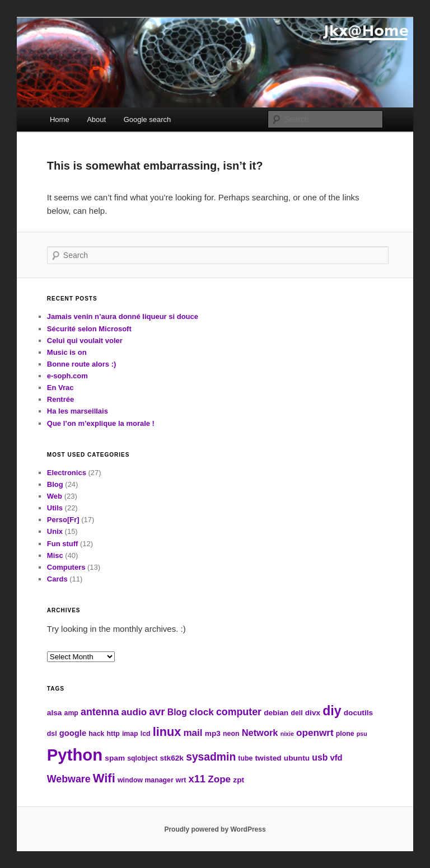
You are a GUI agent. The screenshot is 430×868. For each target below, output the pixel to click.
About (96, 119)
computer (239, 712)
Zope (219, 779)
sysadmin (211, 757)
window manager (146, 780)
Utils (55, 508)
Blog (55, 484)
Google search (148, 119)
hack (96, 734)
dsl (52, 734)
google (73, 733)
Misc (55, 555)
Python (75, 755)
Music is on (67, 352)
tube (245, 758)
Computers (66, 567)
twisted (268, 758)
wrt (181, 780)
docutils (358, 713)
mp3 (213, 733)
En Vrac (60, 388)
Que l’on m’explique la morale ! (101, 423)
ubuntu (297, 758)
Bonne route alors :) (82, 364)
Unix (55, 531)
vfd (336, 758)
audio (134, 712)
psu (362, 734)
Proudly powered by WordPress (215, 829)
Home (60, 119)
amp (71, 713)
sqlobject (142, 758)
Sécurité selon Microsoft (89, 329)
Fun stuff (63, 544)
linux (167, 732)
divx (313, 713)
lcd (146, 734)
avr (157, 712)
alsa (55, 713)
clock (202, 712)
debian (276, 713)
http (113, 734)
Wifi (104, 778)
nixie (287, 734)
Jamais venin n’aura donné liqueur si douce (123, 316)
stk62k (172, 758)
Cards (57, 579)
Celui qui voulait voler (85, 341)
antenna (100, 712)
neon (231, 734)
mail (193, 733)
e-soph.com (67, 376)
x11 (197, 779)
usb (320, 757)
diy (332, 711)
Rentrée (60, 399)
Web (55, 496)
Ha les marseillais (78, 411)
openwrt (315, 733)
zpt (239, 780)
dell (296, 713)
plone (345, 734)
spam (115, 758)
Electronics (67, 473)
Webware (69, 779)
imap (130, 734)
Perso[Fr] (63, 520)
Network (260, 733)
